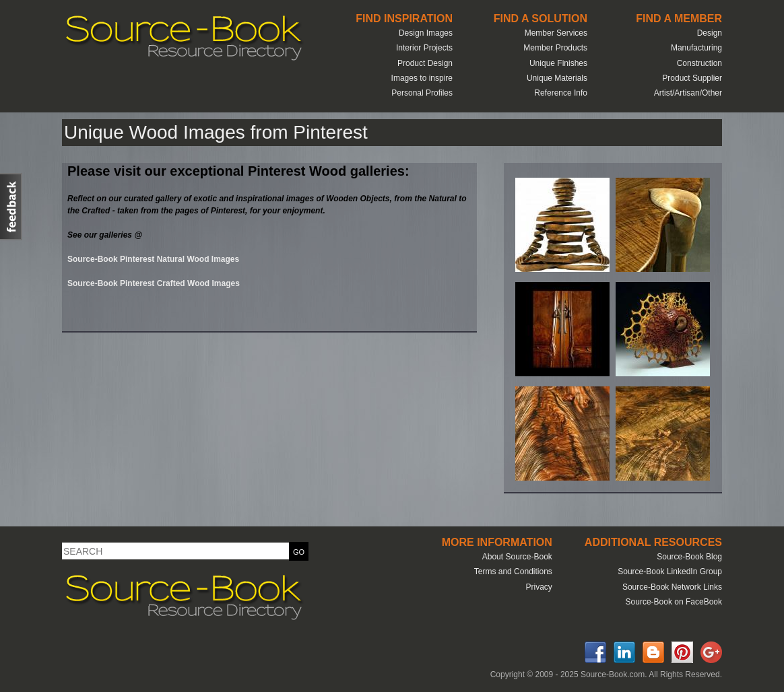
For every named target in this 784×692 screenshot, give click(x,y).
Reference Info (561, 93)
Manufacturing (696, 48)
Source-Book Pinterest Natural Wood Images (153, 259)
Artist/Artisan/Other (688, 93)
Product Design (425, 63)
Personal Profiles (422, 93)
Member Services (556, 33)
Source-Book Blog (689, 557)
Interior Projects (424, 48)
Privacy (538, 587)
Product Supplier (692, 78)
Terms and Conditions (513, 572)
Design (710, 33)
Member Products (555, 48)
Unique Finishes (558, 63)
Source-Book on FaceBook (674, 602)
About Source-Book (517, 557)
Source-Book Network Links (672, 587)
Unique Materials (557, 78)
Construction (699, 63)
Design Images (426, 33)
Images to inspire (422, 78)
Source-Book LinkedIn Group (670, 572)
